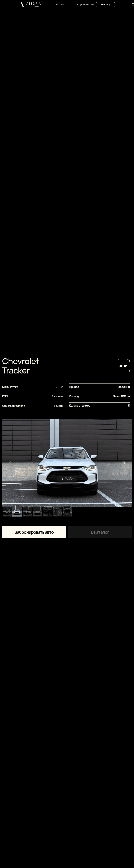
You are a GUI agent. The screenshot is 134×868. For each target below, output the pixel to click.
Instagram (75, 836)
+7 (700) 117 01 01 (86, 5)
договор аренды (27, 847)
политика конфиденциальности (35, 844)
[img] (30, 5)
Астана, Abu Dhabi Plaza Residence (40, 857)
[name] (55, 724)
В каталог (100, 193)
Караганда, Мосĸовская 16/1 (37, 853)
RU (58, 5)
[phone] (55, 740)
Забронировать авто (34, 193)
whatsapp (105, 5)
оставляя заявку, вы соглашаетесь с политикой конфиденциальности (48, 750)
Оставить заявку (56, 764)
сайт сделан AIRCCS (105, 844)
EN (63, 5)
